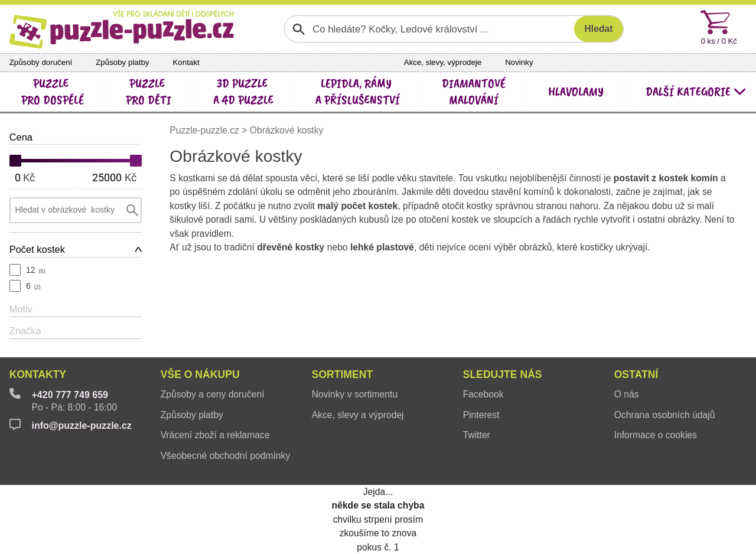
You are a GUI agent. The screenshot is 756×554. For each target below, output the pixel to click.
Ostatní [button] (636, 374)
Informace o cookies (656, 435)
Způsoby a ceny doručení (213, 394)
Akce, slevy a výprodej (358, 415)
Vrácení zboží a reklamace (215, 435)
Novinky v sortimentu (355, 394)
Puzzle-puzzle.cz (206, 130)
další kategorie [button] (696, 92)
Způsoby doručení (41, 62)
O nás (627, 394)
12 (36, 270)
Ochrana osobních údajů (665, 415)
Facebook (483, 394)
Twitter (477, 435)
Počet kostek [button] (37, 249)
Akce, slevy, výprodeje (443, 62)
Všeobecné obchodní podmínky (226, 456)
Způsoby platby (122, 62)
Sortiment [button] (343, 374)
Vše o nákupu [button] (200, 374)
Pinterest (481, 415)
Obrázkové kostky (287, 130)
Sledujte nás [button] (503, 374)
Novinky (519, 62)
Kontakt (186, 62)
